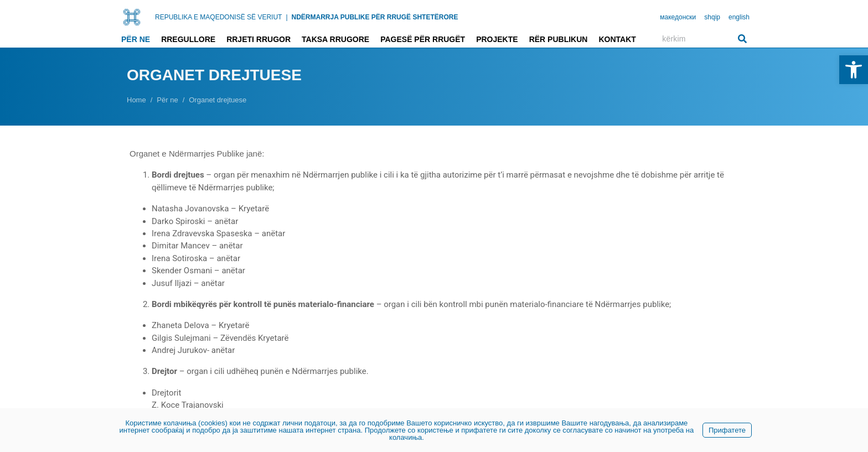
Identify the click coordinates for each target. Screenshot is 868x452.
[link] (854, 70)
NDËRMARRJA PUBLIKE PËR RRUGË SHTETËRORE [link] (375, 17)
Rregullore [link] (188, 39)
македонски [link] (678, 17)
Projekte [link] (497, 39)
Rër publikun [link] (559, 39)
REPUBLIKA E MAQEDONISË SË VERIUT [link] (218, 17)
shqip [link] (712, 17)
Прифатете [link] (727, 430)
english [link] (739, 17)
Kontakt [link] (617, 39)
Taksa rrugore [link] (335, 39)
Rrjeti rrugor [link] (259, 39)
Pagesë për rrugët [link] (423, 39)
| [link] (286, 17)
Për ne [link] (136, 39)
